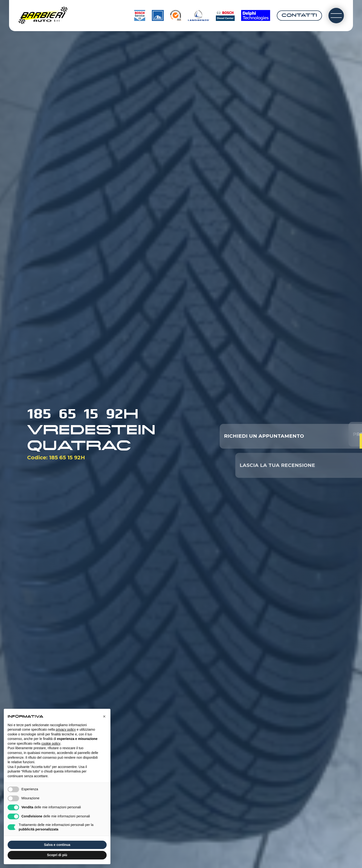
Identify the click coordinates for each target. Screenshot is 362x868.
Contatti (299, 15)
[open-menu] (336, 15)
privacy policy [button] (66, 729)
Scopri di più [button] (57, 855)
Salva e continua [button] (57, 845)
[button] (104, 716)
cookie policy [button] (51, 743)
